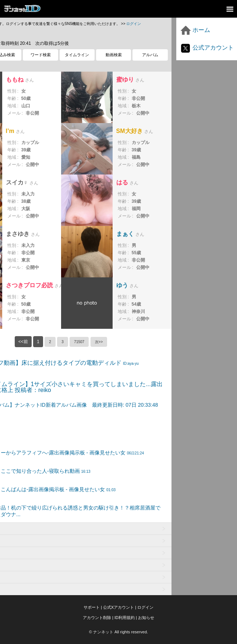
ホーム (195, 30)
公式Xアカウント (118, 607)
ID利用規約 (125, 618)
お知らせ (146, 618)
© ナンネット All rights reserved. (118, 632)
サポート (92, 607)
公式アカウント (207, 48)
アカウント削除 (97, 618)
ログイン (134, 24)
